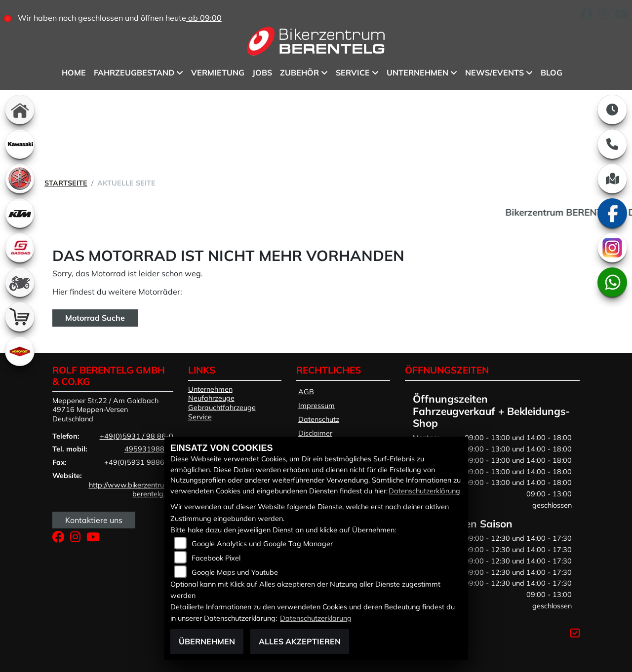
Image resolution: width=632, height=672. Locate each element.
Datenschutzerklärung (424, 491)
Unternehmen (417, 73)
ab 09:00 (204, 18)
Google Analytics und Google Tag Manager (262, 544)
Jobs (262, 73)
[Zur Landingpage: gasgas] (20, 248)
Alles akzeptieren (300, 641)
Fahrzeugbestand (134, 73)
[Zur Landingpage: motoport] (20, 351)
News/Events (494, 73)
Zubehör (299, 73)
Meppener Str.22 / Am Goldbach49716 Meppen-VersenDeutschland (105, 410)
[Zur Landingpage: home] (20, 110)
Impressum (316, 406)
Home (74, 73)
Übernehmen (207, 641)
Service (353, 73)
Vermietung (218, 73)
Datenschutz (319, 419)
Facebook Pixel (216, 558)
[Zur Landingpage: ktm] (20, 213)
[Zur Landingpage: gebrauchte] (20, 282)
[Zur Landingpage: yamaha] (20, 179)
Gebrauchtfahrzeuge (222, 408)
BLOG (552, 73)
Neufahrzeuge (211, 398)
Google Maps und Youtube (235, 572)
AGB (306, 392)
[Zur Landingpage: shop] (20, 317)
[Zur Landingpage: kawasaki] (20, 144)
